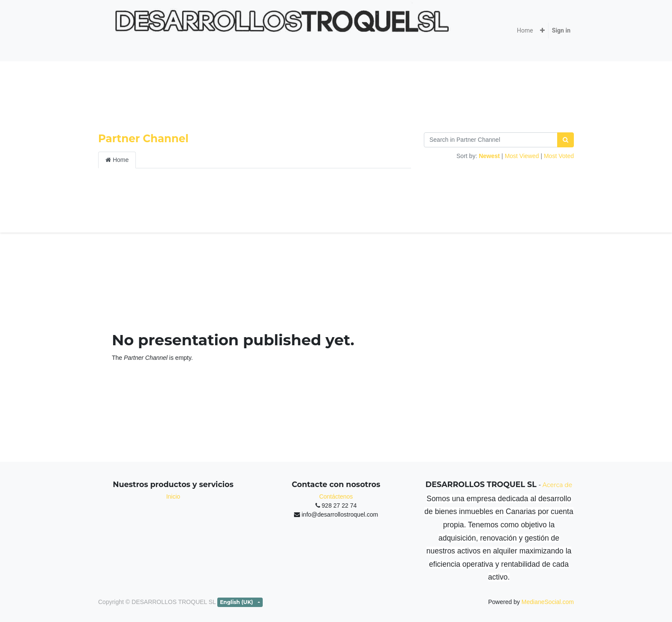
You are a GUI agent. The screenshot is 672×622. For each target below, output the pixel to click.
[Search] (565, 140)
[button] (542, 31)
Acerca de (557, 485)
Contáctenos (336, 496)
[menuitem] (525, 31)
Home (117, 160)
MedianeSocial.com (548, 602)
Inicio (173, 496)
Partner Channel (143, 138)
